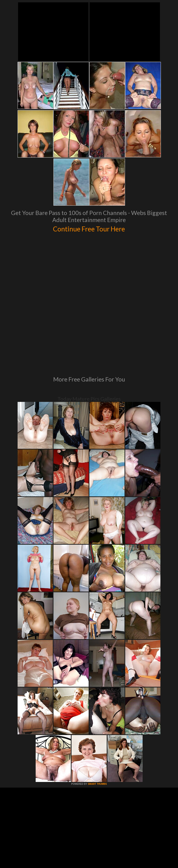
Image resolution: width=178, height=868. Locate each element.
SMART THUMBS (97, 717)
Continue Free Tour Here (89, 228)
